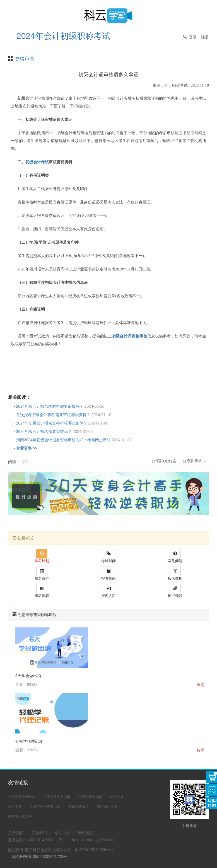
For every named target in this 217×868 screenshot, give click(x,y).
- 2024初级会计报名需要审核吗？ (53, 431)
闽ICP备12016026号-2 (94, 850)
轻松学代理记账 (29, 741)
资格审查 (25, 59)
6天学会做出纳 (28, 676)
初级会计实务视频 (57, 797)
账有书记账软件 (20, 816)
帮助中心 (62, 833)
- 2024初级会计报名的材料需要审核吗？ (59, 406)
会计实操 (117, 797)
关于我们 (16, 833)
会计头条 (15, 807)
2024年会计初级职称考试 (63, 36)
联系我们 (39, 833)
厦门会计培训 (107, 807)
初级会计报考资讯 (21, 797)
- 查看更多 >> (26, 448)
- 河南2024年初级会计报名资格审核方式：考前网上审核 (73, 440)
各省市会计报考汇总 (45, 807)
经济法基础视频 (90, 797)
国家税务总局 (78, 807)
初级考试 (23, 538)
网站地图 (86, 833)
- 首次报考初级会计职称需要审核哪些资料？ (62, 415)
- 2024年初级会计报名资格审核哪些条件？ (61, 423)
